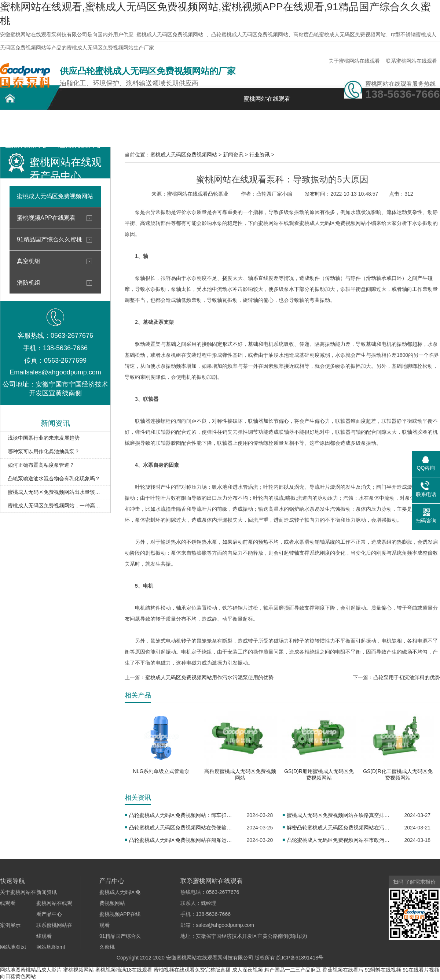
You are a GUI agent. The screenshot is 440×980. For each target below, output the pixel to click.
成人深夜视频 (247, 970)
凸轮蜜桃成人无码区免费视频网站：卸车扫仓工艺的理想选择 (183, 815)
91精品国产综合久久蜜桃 (49, 239)
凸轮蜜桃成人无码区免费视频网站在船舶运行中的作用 (183, 840)
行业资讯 (260, 155)
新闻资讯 (231, 123)
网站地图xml (51, 947)
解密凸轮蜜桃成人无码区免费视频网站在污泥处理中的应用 (340, 828)
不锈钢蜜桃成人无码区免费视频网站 (77, 127)
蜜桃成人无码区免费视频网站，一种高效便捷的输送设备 (55, 506)
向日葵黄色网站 (18, 976)
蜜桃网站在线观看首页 (267, 103)
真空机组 (29, 261)
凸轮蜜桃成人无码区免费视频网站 (26, 127)
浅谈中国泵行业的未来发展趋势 (44, 438)
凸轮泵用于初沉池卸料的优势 (407, 677)
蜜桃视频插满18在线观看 (124, 970)
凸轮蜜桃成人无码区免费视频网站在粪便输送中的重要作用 (183, 828)
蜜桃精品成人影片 (41, 970)
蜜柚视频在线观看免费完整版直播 (192, 970)
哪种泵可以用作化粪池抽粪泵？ (44, 451)
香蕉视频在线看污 (343, 970)
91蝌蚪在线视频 (383, 970)
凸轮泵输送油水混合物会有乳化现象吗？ (54, 478)
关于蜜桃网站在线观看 (354, 61)
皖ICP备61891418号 (300, 958)
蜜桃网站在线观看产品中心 (128, 127)
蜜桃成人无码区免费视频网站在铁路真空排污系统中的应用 (340, 815)
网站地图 (10, 970)
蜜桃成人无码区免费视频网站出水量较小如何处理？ (55, 492)
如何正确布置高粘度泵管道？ (41, 465)
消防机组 (29, 283)
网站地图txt (13, 947)
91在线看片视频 (421, 970)
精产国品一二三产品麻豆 (293, 970)
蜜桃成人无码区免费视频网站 (170, 34)
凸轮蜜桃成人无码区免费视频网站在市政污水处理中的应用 (340, 840)
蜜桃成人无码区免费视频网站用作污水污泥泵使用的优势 (209, 677)
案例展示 (180, 123)
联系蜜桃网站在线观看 (411, 61)
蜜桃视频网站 (78, 970)
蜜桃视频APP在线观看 (46, 218)
